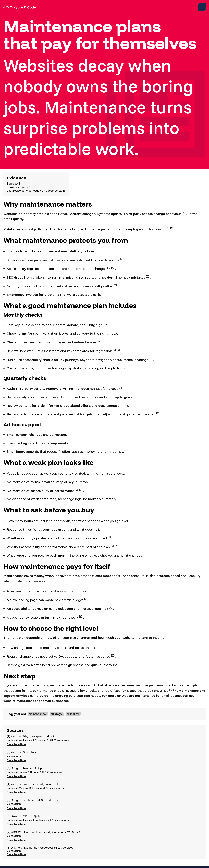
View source (62, 740)
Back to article (16, 744)
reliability (73, 714)
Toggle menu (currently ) (203, 8)
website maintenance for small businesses (36, 701)
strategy (56, 714)
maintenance (37, 714)
